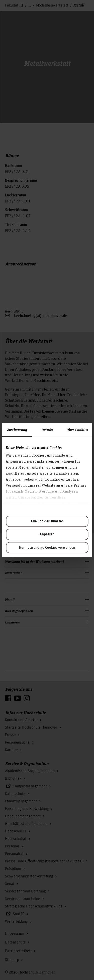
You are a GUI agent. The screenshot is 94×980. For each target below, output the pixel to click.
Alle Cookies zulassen (47, 521)
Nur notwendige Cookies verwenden (47, 548)
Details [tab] (47, 430)
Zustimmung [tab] (17, 430)
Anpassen (47, 534)
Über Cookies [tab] (77, 430)
